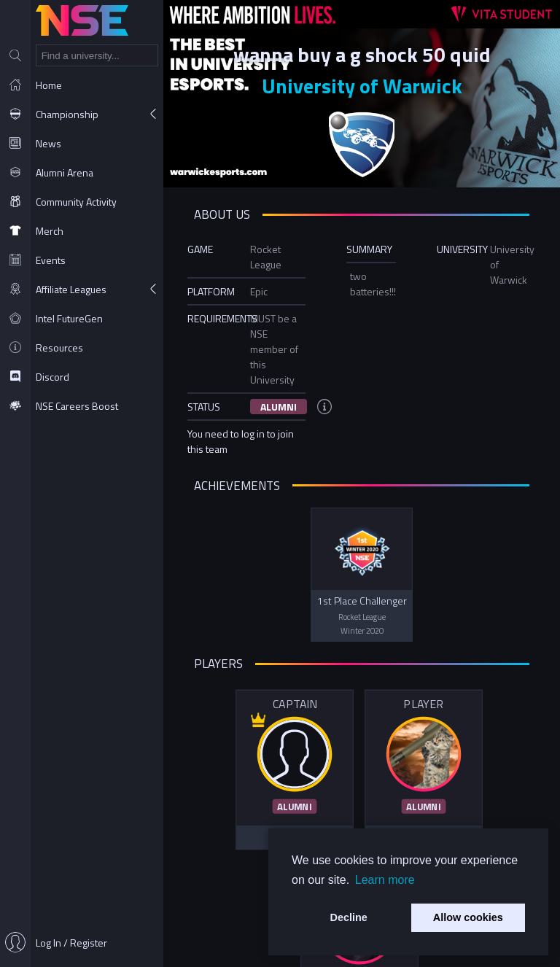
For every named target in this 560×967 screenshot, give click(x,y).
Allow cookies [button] (468, 917)
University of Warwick (362, 86)
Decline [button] (349, 917)
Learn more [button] (385, 880)
